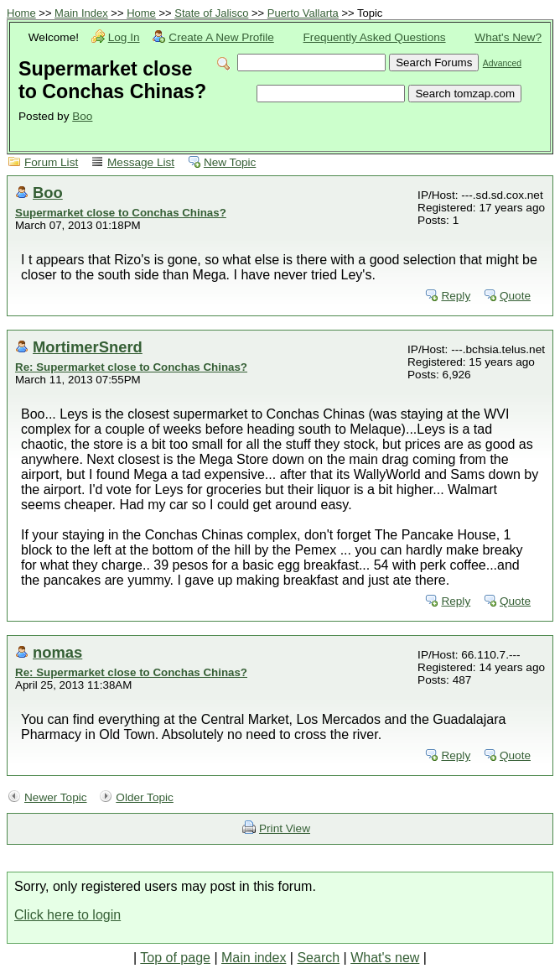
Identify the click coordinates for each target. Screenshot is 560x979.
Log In (124, 37)
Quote (515, 296)
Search (318, 958)
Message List (141, 162)
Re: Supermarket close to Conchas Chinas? (131, 367)
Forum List (51, 162)
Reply (456, 296)
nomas (57, 652)
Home (21, 13)
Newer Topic (56, 797)
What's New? (508, 37)
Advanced (502, 63)
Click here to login (67, 915)
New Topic (230, 162)
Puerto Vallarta (303, 13)
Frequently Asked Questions (375, 37)
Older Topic (145, 797)
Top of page (175, 958)
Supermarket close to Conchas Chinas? (121, 213)
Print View (285, 828)
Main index (254, 958)
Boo (82, 116)
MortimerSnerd (88, 347)
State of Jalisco (211, 13)
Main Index (81, 13)
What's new (385, 958)
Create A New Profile (221, 37)
